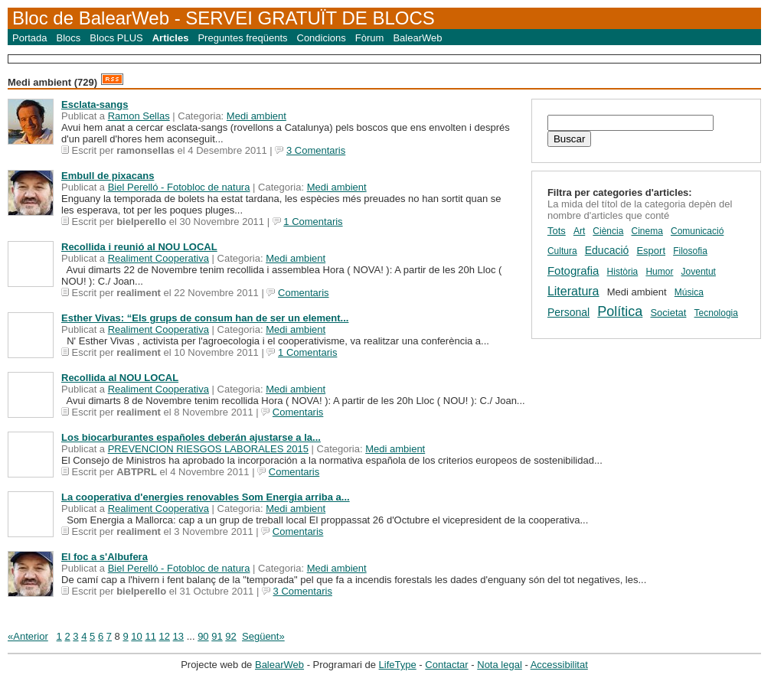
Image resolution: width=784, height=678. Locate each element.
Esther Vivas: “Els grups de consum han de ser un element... (205, 318)
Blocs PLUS (116, 38)
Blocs (69, 38)
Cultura (562, 251)
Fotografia (573, 271)
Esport (651, 251)
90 (203, 636)
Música (689, 292)
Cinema (647, 231)
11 (150, 636)
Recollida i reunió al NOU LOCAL (139, 247)
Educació (607, 250)
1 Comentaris (313, 222)
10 (136, 636)
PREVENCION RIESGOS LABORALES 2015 (208, 449)
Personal (568, 312)
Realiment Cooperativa (158, 258)
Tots (557, 231)
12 (165, 636)
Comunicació (697, 231)
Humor (659, 272)
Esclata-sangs (95, 104)
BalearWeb (417, 38)
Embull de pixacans (108, 176)
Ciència (608, 231)
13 (178, 636)
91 (217, 636)
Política (620, 311)
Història (623, 272)
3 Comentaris (316, 150)
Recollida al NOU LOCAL (120, 378)
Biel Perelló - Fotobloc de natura (179, 187)
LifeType (398, 665)
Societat (668, 313)
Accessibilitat (559, 665)
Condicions (322, 38)
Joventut (699, 272)
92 (230, 636)
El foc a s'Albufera (105, 557)
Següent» (263, 636)
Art (579, 231)
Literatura (573, 291)
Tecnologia (716, 313)
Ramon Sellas (139, 116)
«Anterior (28, 636)
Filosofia (690, 251)
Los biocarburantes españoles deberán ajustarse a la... (191, 437)
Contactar (446, 665)
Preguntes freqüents (242, 38)
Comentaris (303, 293)
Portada (30, 38)
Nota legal (500, 665)
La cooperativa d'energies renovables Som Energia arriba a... (206, 497)
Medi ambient (256, 116)
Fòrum (370, 38)
